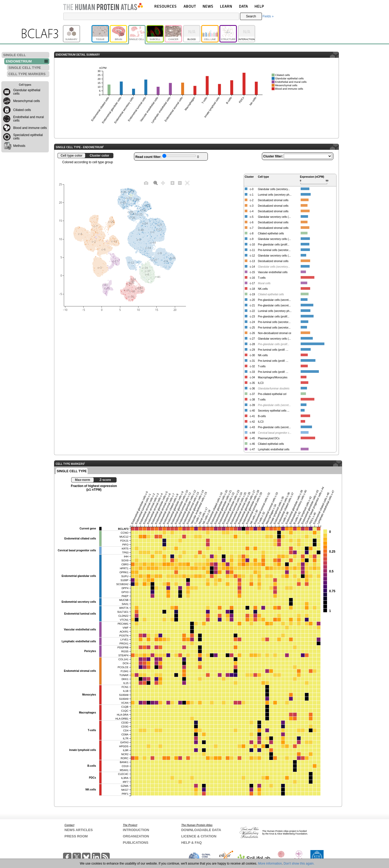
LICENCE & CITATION (199, 836)
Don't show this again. (299, 864)
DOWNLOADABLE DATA (201, 830)
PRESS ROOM (76, 836)
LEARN (226, 6)
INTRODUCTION (136, 830)
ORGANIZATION (136, 836)
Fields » (268, 16)
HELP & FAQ (191, 843)
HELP (259, 6)
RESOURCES (165, 6)
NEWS (208, 6)
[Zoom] (156, 183)
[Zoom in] (172, 183)
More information (270, 864)
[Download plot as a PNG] (146, 183)
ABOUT (190, 6)
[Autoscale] (187, 183)
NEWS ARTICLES (79, 830)
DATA (243, 6)
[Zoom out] (180, 183)
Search (251, 16)
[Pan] (163, 183)
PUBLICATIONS (136, 843)
